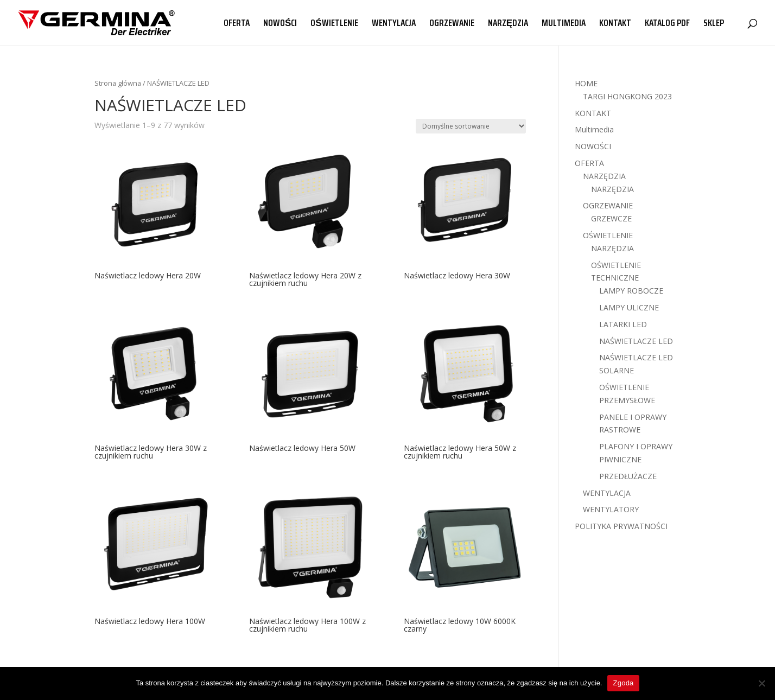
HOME (586, 83)
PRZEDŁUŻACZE (628, 476)
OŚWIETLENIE (334, 24)
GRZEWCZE (611, 218)
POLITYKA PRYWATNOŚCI (621, 526)
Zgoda (623, 683)
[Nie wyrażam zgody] (761, 683)
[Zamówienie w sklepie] (471, 126)
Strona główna (118, 83)
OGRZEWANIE (452, 24)
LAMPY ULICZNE (629, 307)
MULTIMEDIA (564, 24)
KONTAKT (615, 24)
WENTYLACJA (394, 24)
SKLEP (714, 24)
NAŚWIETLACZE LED (636, 341)
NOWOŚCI (280, 24)
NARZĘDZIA (508, 24)
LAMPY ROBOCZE (631, 291)
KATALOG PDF (667, 24)
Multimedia (594, 129)
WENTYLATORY (611, 509)
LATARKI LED (623, 324)
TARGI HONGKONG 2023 (627, 96)
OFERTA (237, 24)
